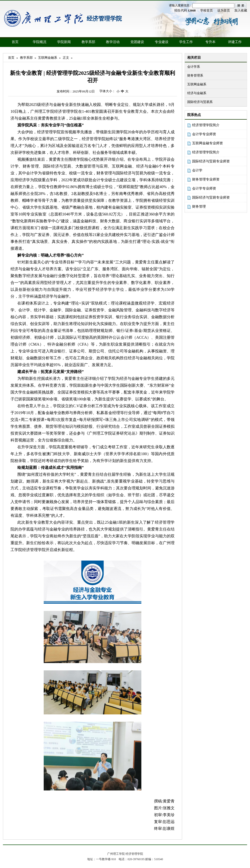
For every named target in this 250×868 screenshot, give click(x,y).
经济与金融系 (197, 93)
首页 (15, 42)
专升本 (210, 42)
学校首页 (207, 10)
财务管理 (199, 207)
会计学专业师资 (204, 134)
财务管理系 (195, 75)
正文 (66, 58)
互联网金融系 (197, 84)
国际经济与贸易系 (200, 102)
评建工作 (235, 42)
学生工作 (186, 42)
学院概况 (40, 42)
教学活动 (113, 42)
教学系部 (88, 42)
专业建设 (162, 42)
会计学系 (194, 67)
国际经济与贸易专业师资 (211, 161)
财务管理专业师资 (206, 179)
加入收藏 (241, 10)
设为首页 (224, 10)
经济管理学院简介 (206, 125)
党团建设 (137, 42)
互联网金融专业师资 (208, 143)
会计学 (197, 170)
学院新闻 (64, 42)
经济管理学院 (104, 19)
